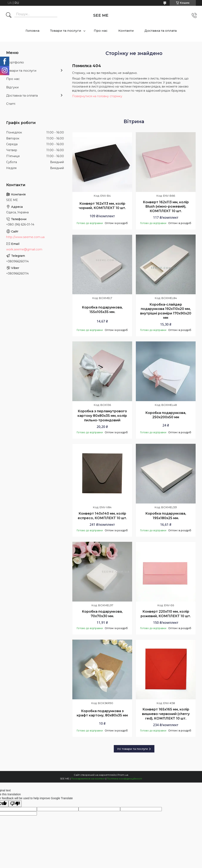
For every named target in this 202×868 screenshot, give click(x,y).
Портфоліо (15, 62)
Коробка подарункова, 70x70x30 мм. (102, 614)
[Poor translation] (15, 804)
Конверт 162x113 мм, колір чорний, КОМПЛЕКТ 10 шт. (102, 206)
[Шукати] (9, 15)
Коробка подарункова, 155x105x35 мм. (102, 310)
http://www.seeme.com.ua (25, 237)
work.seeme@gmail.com (24, 249)
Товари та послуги (66, 31)
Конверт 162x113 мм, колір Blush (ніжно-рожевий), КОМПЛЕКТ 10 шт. (166, 207)
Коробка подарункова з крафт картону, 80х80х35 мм (102, 713)
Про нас (101, 31)
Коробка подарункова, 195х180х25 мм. (166, 516)
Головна (32, 31)
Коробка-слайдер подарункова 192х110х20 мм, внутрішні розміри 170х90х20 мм (166, 311)
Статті (11, 104)
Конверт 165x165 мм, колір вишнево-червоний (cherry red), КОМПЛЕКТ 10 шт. (166, 714)
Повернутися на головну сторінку (97, 96)
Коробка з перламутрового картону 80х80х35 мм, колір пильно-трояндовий (102, 416)
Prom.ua (123, 775)
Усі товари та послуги (132, 749)
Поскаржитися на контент (88, 779)
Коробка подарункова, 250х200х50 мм (166, 415)
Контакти (126, 31)
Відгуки (12, 87)
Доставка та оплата (161, 31)
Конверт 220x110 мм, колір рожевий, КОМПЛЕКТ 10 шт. (166, 614)
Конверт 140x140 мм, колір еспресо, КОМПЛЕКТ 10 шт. (102, 516)
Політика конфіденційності (124, 779)
